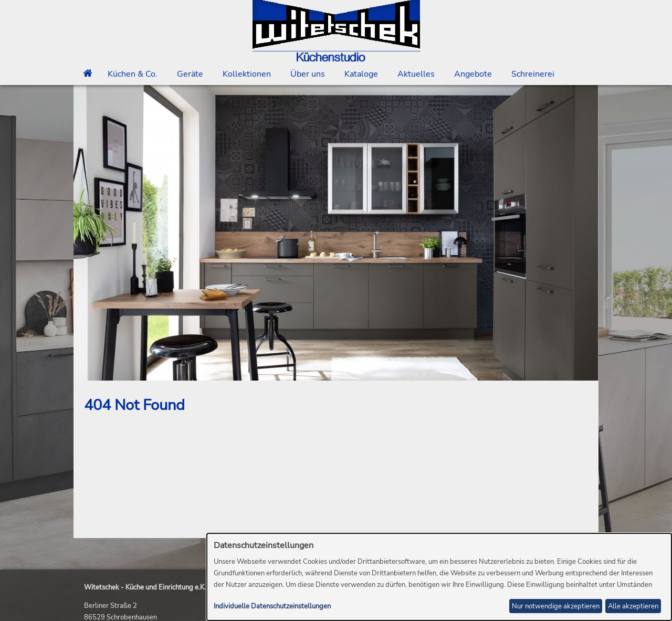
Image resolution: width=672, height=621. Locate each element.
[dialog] (439, 577)
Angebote (473, 74)
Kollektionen (247, 74)
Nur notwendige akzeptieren (556, 606)
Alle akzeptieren (633, 606)
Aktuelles (416, 74)
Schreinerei (533, 74)
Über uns (308, 74)
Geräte (190, 74)
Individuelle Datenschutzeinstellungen (272, 606)
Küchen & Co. (133, 74)
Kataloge (361, 74)
